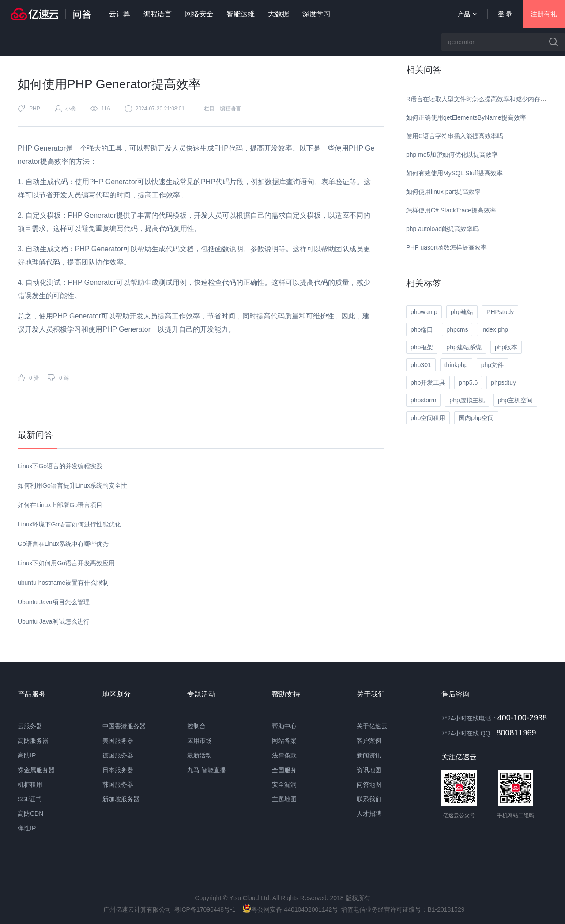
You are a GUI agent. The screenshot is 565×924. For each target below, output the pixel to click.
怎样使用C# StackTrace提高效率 (451, 210)
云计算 (120, 14)
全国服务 (284, 770)
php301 (421, 365)
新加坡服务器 (121, 799)
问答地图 (369, 784)
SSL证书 (30, 799)
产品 (467, 14)
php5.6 (468, 382)
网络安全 (199, 14)
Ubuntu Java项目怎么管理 (54, 602)
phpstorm (423, 400)
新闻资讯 (369, 755)
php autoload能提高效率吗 (443, 229)
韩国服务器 (118, 784)
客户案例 (369, 741)
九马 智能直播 (207, 770)
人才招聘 (369, 814)
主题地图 (284, 799)
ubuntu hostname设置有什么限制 (63, 583)
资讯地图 (369, 770)
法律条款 (284, 755)
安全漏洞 (284, 784)
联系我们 (369, 799)
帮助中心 (284, 726)
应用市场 (200, 741)
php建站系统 (464, 347)
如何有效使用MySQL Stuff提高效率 (454, 173)
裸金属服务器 (36, 770)
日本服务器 (118, 770)
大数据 (279, 14)
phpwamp (424, 312)
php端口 (422, 329)
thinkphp (456, 365)
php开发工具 (428, 382)
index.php (495, 329)
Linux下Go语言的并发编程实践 (60, 466)
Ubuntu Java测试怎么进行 (54, 621)
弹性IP (27, 828)
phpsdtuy (503, 382)
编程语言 (158, 14)
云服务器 (30, 726)
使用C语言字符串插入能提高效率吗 (455, 136)
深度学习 (316, 14)
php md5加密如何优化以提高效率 (452, 155)
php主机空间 (515, 400)
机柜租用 (30, 784)
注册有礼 (544, 14)
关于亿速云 (372, 726)
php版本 (506, 347)
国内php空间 (476, 418)
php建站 (462, 312)
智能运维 (241, 14)
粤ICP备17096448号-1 (205, 909)
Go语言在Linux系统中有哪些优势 (63, 544)
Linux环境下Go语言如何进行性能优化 (69, 524)
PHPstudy (500, 312)
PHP (35, 109)
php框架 (422, 347)
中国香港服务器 (124, 726)
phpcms (457, 329)
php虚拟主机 (467, 400)
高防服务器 (33, 741)
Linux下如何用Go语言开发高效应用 (66, 563)
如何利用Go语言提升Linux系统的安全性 (72, 485)
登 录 (505, 14)
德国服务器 (118, 755)
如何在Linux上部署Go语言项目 (60, 505)
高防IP (27, 755)
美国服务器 (118, 741)
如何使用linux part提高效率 (443, 192)
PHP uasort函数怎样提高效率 (446, 247)
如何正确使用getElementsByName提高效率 (466, 117)
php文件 (492, 365)
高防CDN (30, 814)
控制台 (196, 726)
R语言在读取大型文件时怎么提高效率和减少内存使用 (479, 99)
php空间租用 (428, 418)
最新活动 (200, 755)
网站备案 (284, 741)
